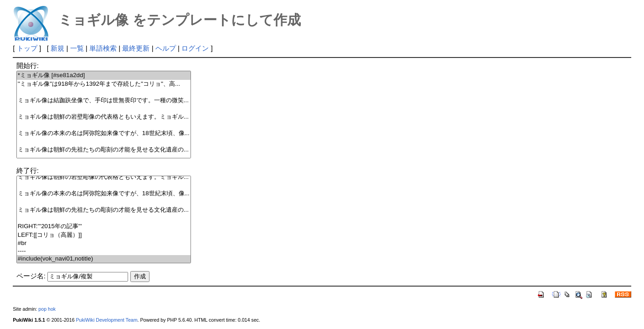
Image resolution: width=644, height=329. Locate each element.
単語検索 (103, 48)
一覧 (77, 48)
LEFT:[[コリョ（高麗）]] (104, 235)
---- (104, 251)
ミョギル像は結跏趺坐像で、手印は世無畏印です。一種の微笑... (104, 101)
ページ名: (31, 276)
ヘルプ (166, 48)
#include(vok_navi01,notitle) (104, 259)
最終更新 (136, 48)
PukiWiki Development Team (107, 320)
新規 (57, 48)
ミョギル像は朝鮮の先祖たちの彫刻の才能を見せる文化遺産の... (104, 150)
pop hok (47, 309)
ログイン (195, 48)
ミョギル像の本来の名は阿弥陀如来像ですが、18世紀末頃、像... (104, 133)
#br (104, 243)
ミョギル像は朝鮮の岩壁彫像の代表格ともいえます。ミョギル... (104, 117)
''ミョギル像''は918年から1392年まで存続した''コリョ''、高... (104, 84)
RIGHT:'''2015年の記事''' (104, 227)
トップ (27, 48)
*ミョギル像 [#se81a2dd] (104, 76)
